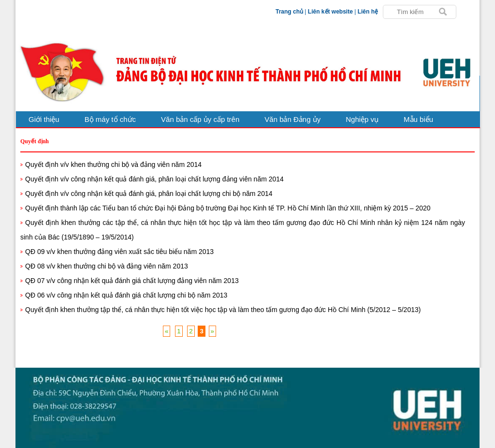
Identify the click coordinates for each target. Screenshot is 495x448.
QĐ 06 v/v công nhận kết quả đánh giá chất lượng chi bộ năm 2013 (126, 295)
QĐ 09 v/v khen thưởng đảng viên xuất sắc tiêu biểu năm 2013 (119, 252)
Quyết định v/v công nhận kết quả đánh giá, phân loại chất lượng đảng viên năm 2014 (154, 179)
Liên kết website (330, 12)
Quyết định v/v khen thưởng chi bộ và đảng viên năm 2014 (113, 164)
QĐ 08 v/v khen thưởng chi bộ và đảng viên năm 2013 (107, 266)
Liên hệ (368, 12)
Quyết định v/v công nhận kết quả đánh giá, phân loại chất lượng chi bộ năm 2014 (149, 194)
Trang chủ (289, 12)
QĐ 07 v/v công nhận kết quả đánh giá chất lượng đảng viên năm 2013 (132, 281)
